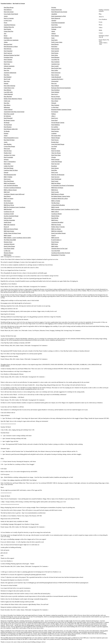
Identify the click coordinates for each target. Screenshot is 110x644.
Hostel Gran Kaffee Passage (58, 233)
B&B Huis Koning (56, 225)
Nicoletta (54, 7)
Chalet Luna (7, 101)
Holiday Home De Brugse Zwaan (12, 233)
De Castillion (55, 127)
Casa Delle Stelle (8, 92)
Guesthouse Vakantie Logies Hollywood (14, 194)
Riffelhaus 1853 (8, 38)
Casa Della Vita (55, 60)
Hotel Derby (54, 40)
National (6, 83)
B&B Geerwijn (55, 238)
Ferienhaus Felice (8, 57)
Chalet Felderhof (8, 110)
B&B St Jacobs (55, 207)
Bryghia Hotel (55, 142)
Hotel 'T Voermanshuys (10, 162)
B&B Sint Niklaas (56, 183)
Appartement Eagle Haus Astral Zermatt (14, 112)
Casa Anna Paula (56, 251)
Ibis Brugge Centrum (9, 120)
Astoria (6, 16)
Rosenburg (54, 166)
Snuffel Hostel (8, 222)
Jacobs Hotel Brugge (57, 162)
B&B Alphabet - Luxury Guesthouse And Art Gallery (17, 238)
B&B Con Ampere (9, 198)
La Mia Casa (7, 251)
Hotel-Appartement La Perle (59, 16)
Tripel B (53, 235)
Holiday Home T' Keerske (58, 227)
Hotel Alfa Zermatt (9, 12)
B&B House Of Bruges (57, 188)
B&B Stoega (55, 244)
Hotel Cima (7, 64)
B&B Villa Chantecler (9, 225)
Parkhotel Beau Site (9, 27)
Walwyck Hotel (8, 218)
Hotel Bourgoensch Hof (10, 175)
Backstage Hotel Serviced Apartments (61, 88)
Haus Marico (7, 105)
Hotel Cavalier (55, 192)
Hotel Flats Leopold (9, 114)
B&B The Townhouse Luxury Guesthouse (15, 207)
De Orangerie (55, 112)
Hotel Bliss (54, 170)
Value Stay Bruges (56, 153)
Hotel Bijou (54, 47)
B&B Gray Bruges (56, 229)
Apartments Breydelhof (57, 222)
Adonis (53, 31)
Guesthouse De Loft (9, 212)
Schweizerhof (55, 81)
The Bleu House (55, 203)
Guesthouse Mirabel (56, 214)
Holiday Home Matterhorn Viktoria (13, 99)
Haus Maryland (8, 97)
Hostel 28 (6, 227)
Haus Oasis (7, 81)
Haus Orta (6, 70)
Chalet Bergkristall (56, 77)
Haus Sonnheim (55, 62)
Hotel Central (55, 181)
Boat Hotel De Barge (9, 140)
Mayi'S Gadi (7, 79)
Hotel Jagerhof (55, 51)
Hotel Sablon (7, 164)
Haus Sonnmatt (55, 105)
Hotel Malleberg (55, 125)
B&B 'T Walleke (8, 177)
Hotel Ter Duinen (56, 151)
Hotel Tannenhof (8, 51)
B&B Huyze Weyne (9, 205)
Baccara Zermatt (56, 97)
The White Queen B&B (10, 240)
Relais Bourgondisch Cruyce (11, 138)
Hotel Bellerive (8, 10)
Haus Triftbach (55, 86)
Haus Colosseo (55, 75)
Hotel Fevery (55, 118)
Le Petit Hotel (55, 107)
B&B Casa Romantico (10, 183)
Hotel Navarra (55, 140)
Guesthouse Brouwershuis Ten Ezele (61, 253)
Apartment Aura (55, 64)
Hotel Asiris (7, 149)
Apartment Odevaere (9, 244)
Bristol (6, 36)
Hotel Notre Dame (56, 155)
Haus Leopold (55, 66)
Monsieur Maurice (9, 253)
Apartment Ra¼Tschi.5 (57, 79)
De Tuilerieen (7, 116)
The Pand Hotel (8, 125)
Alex (5, 34)
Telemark (54, 103)
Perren (5, 23)
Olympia (54, 157)
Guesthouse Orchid (9, 214)
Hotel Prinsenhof (8, 118)
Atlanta (6, 42)
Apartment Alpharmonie (10, 73)
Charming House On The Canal (59, 248)
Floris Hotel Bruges (9, 181)
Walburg (53, 114)
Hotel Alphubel (55, 92)
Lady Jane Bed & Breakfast (11, 185)
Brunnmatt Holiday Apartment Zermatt (61, 110)
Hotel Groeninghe (8, 157)
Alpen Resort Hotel (56, 27)
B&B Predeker (8, 255)
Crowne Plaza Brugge (9, 146)
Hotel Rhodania (55, 57)
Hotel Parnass (55, 53)
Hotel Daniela (7, 29)
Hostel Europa (55, 242)
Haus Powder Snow (56, 68)
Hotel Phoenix (55, 44)
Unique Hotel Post (9, 31)
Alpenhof (54, 20)
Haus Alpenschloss (56, 99)
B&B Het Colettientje (57, 231)
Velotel (6, 136)
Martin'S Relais (55, 216)
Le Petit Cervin (8, 20)
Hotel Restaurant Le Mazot (11, 47)
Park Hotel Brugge (9, 168)
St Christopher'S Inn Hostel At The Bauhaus (63, 185)
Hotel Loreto (55, 172)
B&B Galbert (55, 246)
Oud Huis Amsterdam (9, 220)
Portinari (6, 133)
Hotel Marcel (7, 196)
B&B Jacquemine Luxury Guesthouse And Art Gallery (65, 209)
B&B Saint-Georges (9, 231)
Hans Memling (8, 144)
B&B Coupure (8, 235)
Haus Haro (7, 103)
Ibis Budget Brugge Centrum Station (61, 196)
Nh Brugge (7, 123)
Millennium (7, 107)
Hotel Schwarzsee (56, 73)
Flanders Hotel (8, 153)
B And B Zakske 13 (56, 240)
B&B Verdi (7, 192)
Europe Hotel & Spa (56, 10)
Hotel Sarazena (55, 49)
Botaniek (54, 149)
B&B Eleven (55, 190)
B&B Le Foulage (56, 201)
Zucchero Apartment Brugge (11, 216)
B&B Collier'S (55, 212)
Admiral (53, 34)
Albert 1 (53, 116)
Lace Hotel (54, 146)
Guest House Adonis (9, 248)
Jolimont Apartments (9, 66)
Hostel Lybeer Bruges (9, 246)
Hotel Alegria (7, 201)
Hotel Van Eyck (55, 177)
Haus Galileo (55, 70)
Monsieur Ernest (8, 242)
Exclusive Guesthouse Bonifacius (12, 188)
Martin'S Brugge (56, 138)
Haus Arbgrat (55, 101)
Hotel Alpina (55, 55)
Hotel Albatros (55, 36)
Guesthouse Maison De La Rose (59, 198)
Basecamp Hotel (8, 44)
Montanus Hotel (55, 129)
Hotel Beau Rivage (9, 7)
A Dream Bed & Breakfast (58, 205)
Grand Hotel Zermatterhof (58, 23)
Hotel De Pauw (8, 151)
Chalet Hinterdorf (8, 94)
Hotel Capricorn (8, 53)
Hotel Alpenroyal (56, 18)
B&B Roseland (8, 209)
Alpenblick (54, 14)
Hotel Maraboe (8, 127)
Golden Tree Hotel (9, 166)
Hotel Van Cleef (55, 164)
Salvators (6, 159)
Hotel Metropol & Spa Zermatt (59, 12)
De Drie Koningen (9, 203)
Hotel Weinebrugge (56, 179)
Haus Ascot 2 (55, 94)
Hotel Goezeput (55, 159)
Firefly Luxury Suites (57, 42)
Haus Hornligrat (55, 90)
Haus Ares (54, 83)
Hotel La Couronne (9, 18)
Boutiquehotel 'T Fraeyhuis (58, 255)
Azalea (6, 142)
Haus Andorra (7, 68)
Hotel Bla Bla (55, 218)
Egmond (6, 172)
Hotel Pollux (55, 25)
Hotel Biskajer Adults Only (11, 129)
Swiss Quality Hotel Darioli (11, 14)
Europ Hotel (54, 120)
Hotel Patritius (55, 131)
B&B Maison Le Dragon (58, 194)
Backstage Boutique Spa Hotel (12, 55)
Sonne (53, 38)
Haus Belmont (7, 90)
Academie (54, 133)
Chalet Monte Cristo (9, 88)
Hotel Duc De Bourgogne (58, 175)
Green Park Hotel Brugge (58, 144)
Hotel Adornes (55, 168)
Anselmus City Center (9, 155)
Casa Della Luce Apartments (11, 40)
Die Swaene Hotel (56, 136)
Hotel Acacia (7, 179)
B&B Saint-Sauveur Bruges (11, 229)
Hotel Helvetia (8, 49)
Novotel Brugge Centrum (58, 123)
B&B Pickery (55, 220)
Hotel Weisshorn (8, 62)
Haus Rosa (7, 75)
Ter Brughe (7, 131)
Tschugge (54, 29)
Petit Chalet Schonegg (9, 86)
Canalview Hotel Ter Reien (11, 170)
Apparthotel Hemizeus (10, 25)
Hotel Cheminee (8, 60)
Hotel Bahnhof (8, 77)
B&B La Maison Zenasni (10, 190)
